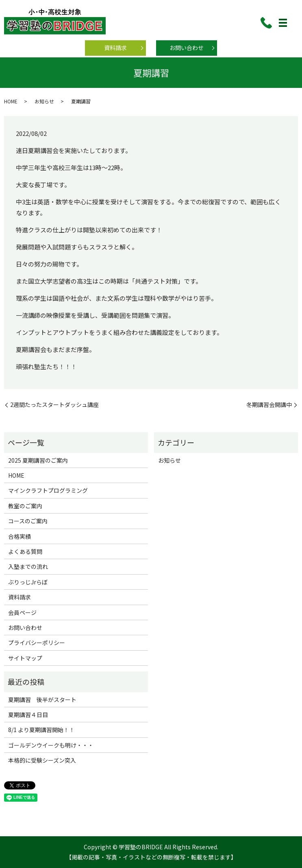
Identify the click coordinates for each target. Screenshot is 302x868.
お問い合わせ (187, 48)
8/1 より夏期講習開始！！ (41, 730)
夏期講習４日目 (28, 715)
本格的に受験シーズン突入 (42, 760)
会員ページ (22, 612)
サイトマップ (25, 658)
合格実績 (20, 536)
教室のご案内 (25, 506)
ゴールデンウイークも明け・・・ (51, 745)
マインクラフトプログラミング (48, 490)
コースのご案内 (28, 521)
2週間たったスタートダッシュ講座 (54, 405)
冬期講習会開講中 (269, 405)
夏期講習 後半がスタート (42, 700)
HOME (11, 101)
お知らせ (44, 101)
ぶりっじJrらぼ (28, 582)
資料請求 (115, 48)
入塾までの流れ (28, 566)
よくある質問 (25, 551)
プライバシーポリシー (37, 643)
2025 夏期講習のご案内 (38, 460)
